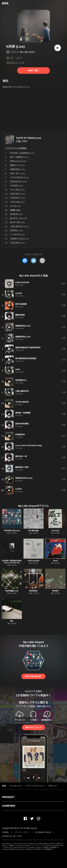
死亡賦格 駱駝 (33, 531)
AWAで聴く (33, 70)
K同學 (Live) (52, 786)
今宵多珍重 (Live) (17, 202)
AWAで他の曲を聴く (33, 676)
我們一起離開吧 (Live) (19, 157)
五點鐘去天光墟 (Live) (19, 239)
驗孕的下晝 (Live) (17, 222)
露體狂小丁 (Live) (17, 165)
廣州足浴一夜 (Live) (18, 218)
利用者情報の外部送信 (43, 832)
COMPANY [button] (9, 806)
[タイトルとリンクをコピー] (42, 261)
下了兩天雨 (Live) (17, 235)
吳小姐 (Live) (15, 206)
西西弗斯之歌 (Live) (18, 182)
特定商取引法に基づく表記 (12, 836)
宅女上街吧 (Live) (17, 190)
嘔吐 (12, 621)
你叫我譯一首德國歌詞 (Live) (22, 153)
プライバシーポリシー (22, 832)
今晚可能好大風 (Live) (12, 531)
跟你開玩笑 (33, 591)
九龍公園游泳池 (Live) (19, 226)
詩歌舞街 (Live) (16, 231)
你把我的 (55, 591)
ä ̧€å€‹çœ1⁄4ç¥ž (33, 561)
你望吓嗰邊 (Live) (12, 591)
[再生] (58, 48)
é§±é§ (55, 561)
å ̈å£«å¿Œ (55, 531)
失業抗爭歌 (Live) (17, 194)
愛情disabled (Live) (18, 161)
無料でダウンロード (33, 727)
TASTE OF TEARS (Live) (29, 138)
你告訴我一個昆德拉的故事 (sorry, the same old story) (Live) (12, 563)
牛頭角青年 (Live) (17, 198)
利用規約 (5, 832)
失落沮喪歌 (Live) (17, 243)
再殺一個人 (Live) (17, 173)
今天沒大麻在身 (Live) (19, 178)
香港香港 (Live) (16, 214)
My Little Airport (27, 52)
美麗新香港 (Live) (17, 169)
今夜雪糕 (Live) (16, 186)
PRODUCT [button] (8, 797)
